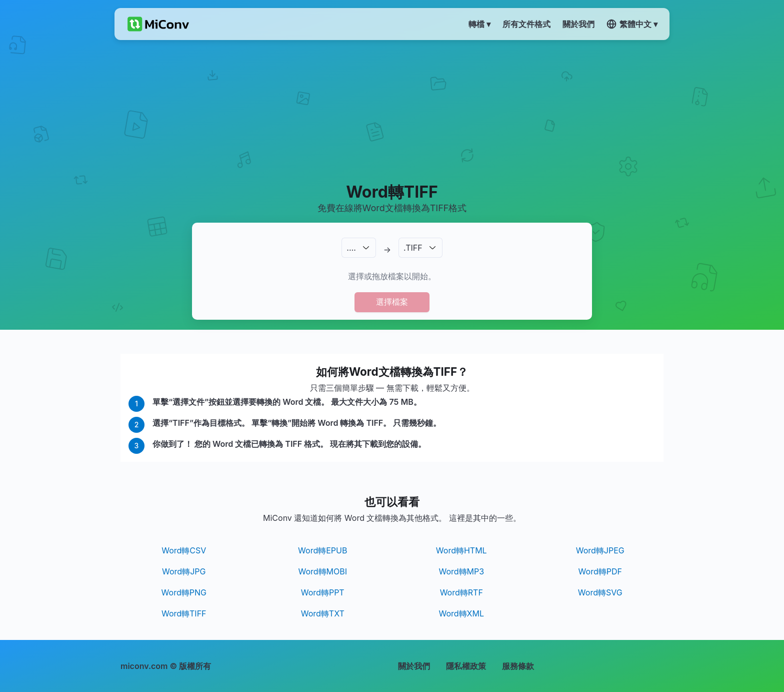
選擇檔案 (392, 302)
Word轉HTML (461, 550)
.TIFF (413, 248)
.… (351, 248)
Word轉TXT (323, 613)
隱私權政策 (466, 666)
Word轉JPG (184, 571)
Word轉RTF (461, 592)
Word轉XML (461, 613)
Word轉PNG (184, 592)
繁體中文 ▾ (632, 24)
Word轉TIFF (184, 613)
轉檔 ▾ (479, 24)
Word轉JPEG (600, 550)
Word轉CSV (184, 550)
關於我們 (414, 666)
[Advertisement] (392, 111)
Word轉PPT (323, 592)
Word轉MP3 (461, 571)
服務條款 (518, 666)
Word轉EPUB (322, 550)
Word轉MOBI (322, 571)
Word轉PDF (600, 571)
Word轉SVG (600, 592)
